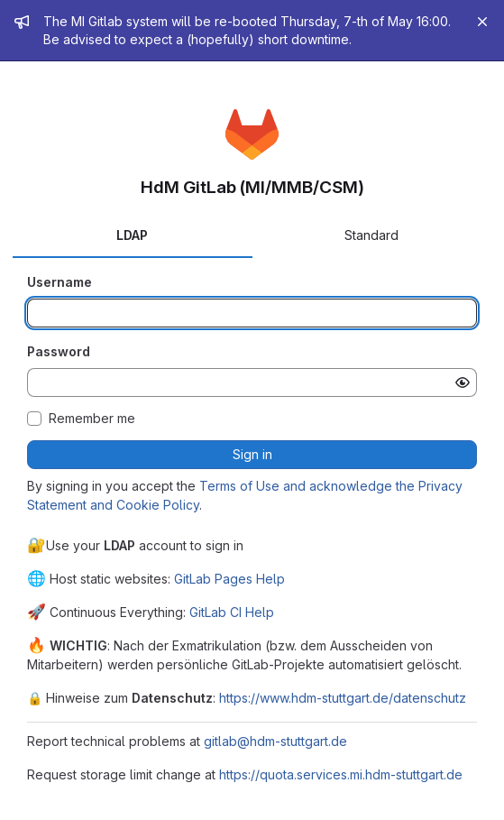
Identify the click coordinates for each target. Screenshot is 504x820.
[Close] (482, 22)
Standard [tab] (371, 235)
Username (60, 282)
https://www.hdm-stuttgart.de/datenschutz (343, 698)
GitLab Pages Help (229, 579)
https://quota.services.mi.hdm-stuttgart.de (341, 774)
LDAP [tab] (132, 235)
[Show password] (463, 382)
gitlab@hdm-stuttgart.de (275, 741)
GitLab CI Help (232, 612)
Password (59, 351)
